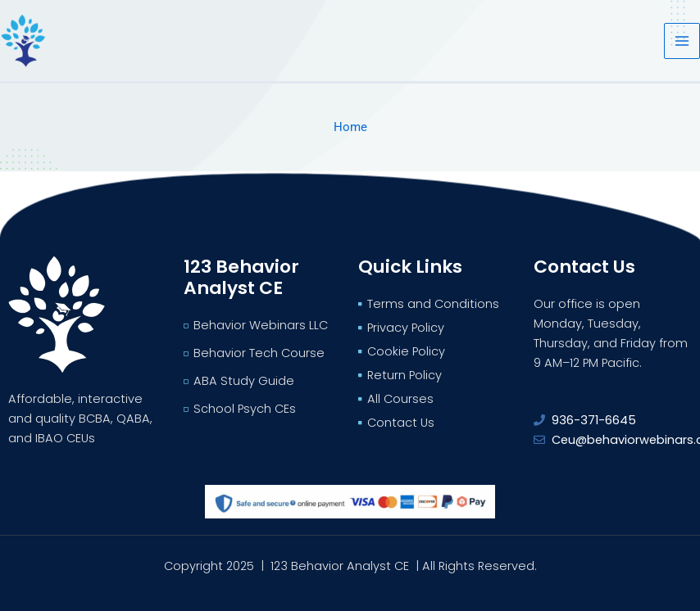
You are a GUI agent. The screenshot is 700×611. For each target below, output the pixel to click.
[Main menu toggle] (682, 41)
